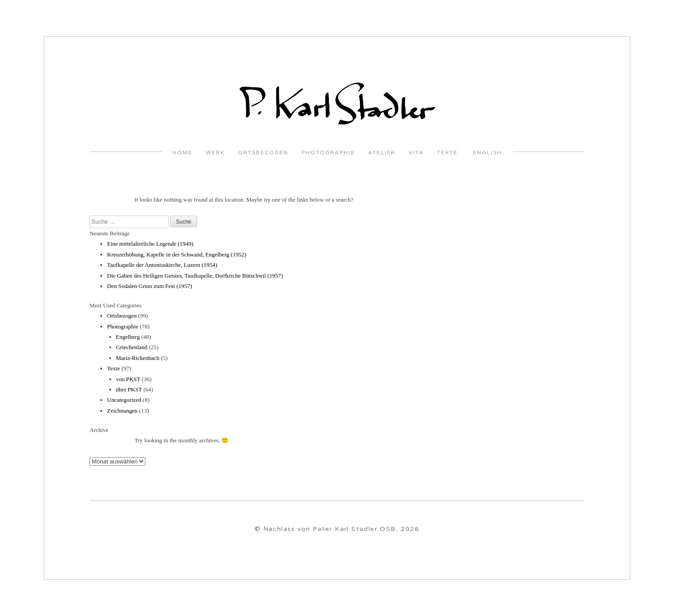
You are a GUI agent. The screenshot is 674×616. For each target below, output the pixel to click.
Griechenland (132, 347)
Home (182, 153)
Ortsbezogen (263, 153)
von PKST (128, 379)
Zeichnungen (122, 411)
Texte (447, 153)
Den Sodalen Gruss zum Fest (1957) (150, 286)
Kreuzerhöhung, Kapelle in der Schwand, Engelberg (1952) (177, 254)
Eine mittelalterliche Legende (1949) (150, 244)
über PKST (129, 389)
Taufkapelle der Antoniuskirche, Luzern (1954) (162, 265)
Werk (215, 153)
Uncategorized (124, 400)
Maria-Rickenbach (138, 358)
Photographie (328, 153)
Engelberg (128, 337)
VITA (416, 153)
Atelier (382, 153)
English (486, 153)
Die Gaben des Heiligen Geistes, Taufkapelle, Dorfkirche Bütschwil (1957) (195, 276)
